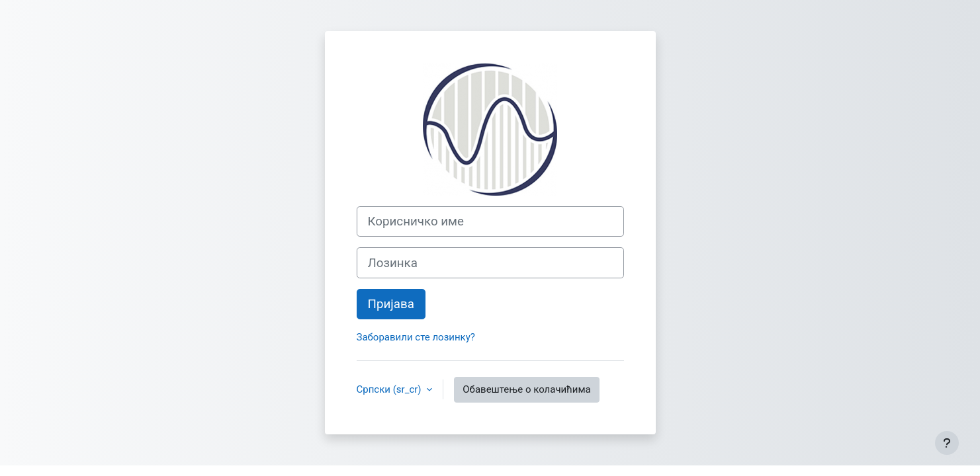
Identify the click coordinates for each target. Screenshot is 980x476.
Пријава (391, 304)
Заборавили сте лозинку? (416, 337)
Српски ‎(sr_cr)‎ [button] (390, 389)
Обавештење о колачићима (526, 389)
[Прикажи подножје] (947, 443)
